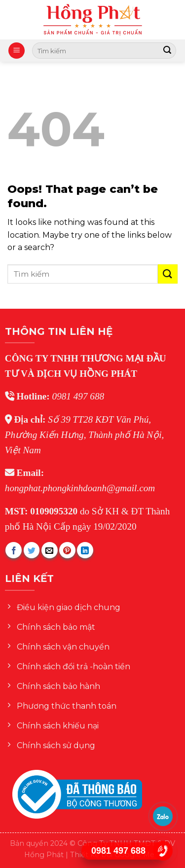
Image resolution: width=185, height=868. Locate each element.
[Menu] (17, 51)
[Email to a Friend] (50, 550)
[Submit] (167, 51)
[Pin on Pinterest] (67, 550)
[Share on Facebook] (14, 550)
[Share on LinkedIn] (85, 550)
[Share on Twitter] (32, 550)
